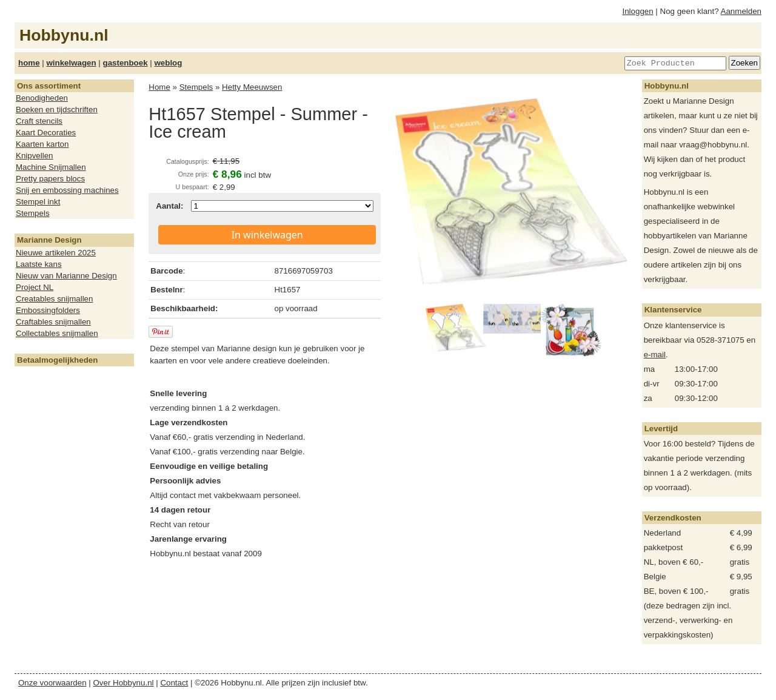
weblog (168, 63)
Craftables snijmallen (53, 322)
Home (159, 87)
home (29, 63)
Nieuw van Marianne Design (66, 276)
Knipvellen (35, 156)
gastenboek (125, 63)
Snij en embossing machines (67, 190)
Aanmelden (741, 11)
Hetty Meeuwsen (252, 87)
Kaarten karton (42, 144)
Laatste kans (39, 264)
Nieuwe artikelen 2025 (56, 253)
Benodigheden (42, 98)
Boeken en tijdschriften (57, 109)
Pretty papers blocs (50, 179)
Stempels (33, 213)
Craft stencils (39, 121)
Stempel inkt (38, 202)
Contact (174, 683)
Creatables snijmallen (54, 299)
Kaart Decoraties (46, 133)
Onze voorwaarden (52, 683)
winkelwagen (71, 63)
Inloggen (638, 11)
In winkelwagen (267, 235)
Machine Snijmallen (51, 167)
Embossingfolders (48, 310)
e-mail (655, 355)
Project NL (35, 287)
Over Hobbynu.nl (124, 683)
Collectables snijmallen (57, 333)
